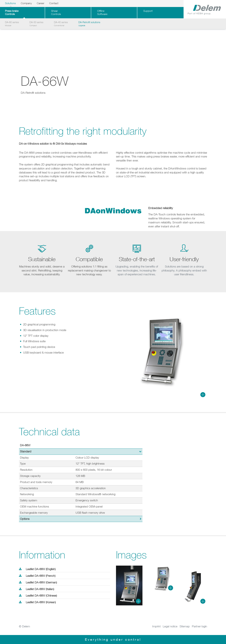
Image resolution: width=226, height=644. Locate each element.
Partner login (199, 626)
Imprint (156, 626)
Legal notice (170, 626)
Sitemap (185, 626)
